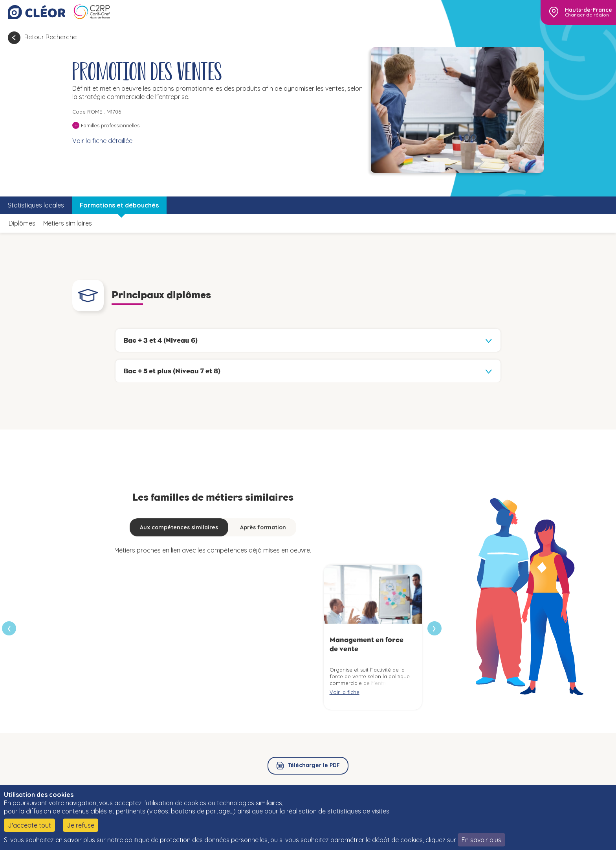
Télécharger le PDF (314, 765)
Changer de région (587, 15)
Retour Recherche (50, 37)
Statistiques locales (36, 205)
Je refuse (81, 825)
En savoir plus (481, 840)
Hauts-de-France (588, 10)
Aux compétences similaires (179, 527)
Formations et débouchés (119, 205)
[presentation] (434, 628)
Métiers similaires (68, 223)
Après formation (263, 527)
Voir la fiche (345, 692)
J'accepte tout (29, 825)
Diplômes (22, 223)
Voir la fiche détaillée (102, 141)
